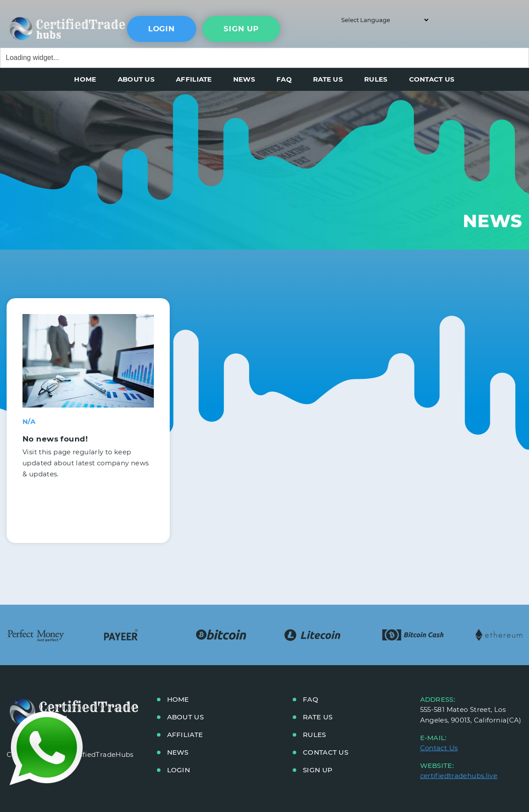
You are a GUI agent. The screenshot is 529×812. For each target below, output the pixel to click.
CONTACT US (432, 79)
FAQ (284, 79)
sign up (241, 29)
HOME (85, 79)
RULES (376, 79)
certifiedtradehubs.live (459, 776)
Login (162, 29)
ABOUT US (136, 79)
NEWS (244, 79)
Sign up (318, 770)
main (46, 27)
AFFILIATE (194, 79)
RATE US (328, 79)
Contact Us (439, 748)
